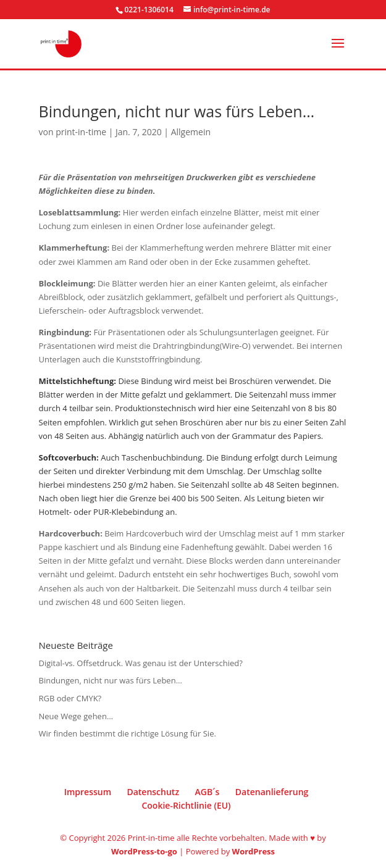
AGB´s (207, 792)
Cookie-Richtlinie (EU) (186, 805)
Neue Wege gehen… (76, 716)
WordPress (254, 851)
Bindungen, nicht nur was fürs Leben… (111, 680)
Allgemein (191, 132)
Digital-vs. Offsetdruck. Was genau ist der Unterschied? (141, 663)
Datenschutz (153, 792)
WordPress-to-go (144, 851)
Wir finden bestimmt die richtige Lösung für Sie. (128, 733)
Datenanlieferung (272, 792)
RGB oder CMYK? (70, 698)
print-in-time (81, 132)
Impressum (88, 792)
